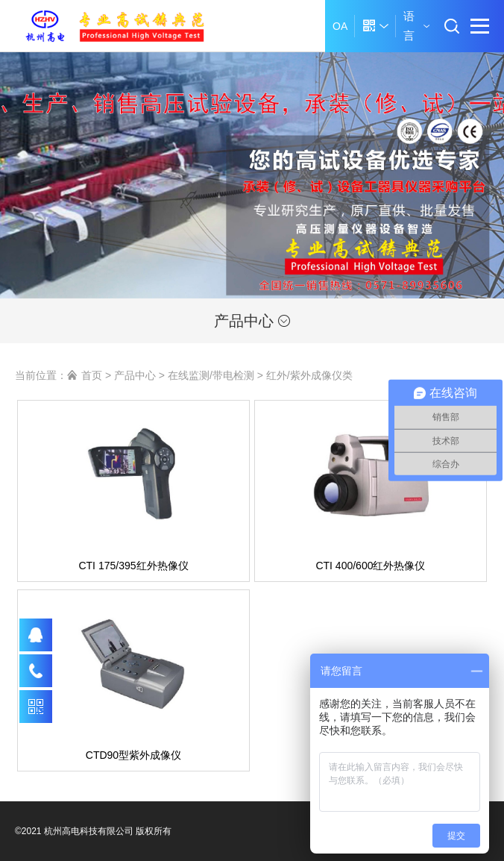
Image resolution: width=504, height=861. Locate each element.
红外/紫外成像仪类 (309, 375)
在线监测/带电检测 (211, 375)
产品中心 (252, 321)
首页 (92, 375)
